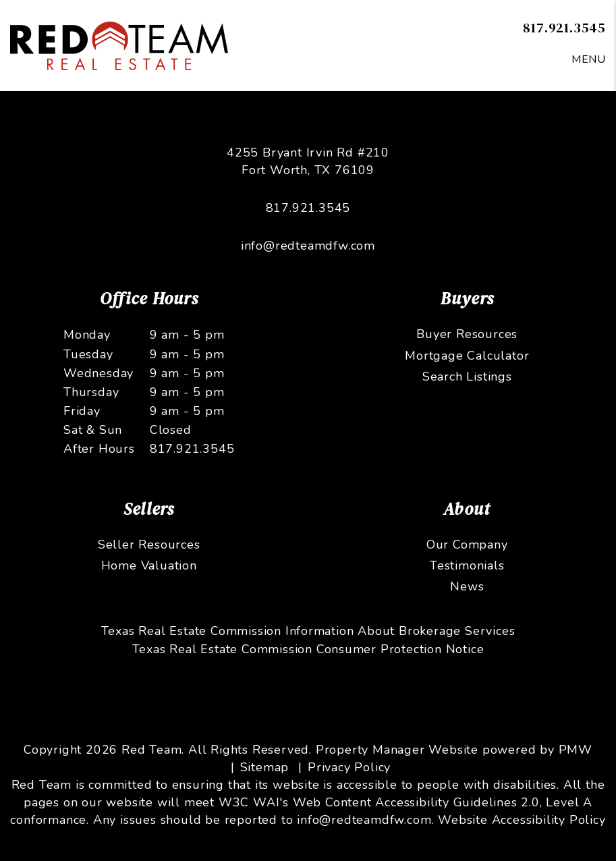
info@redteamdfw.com (308, 246)
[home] (119, 45)
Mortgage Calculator (467, 356)
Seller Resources (149, 545)
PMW (576, 750)
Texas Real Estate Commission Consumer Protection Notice (308, 649)
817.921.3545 (564, 27)
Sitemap (265, 767)
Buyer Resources (467, 334)
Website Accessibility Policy (522, 820)
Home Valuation (149, 565)
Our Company (467, 545)
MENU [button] (589, 59)
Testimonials (467, 565)
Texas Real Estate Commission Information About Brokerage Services (308, 631)
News (467, 586)
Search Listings (467, 377)
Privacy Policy (349, 767)
